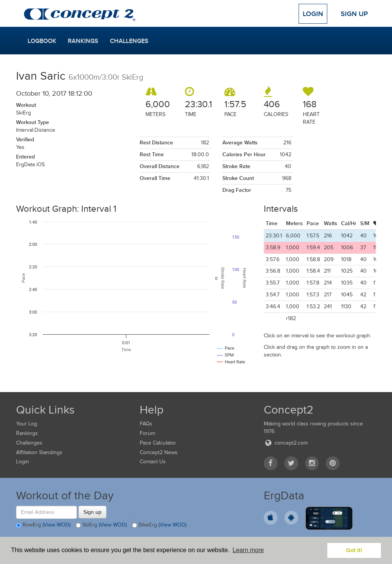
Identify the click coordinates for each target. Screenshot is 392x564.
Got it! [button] (354, 550)
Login (313, 14)
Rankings (83, 41)
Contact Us (153, 462)
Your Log (27, 424)
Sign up (92, 512)
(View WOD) (56, 525)
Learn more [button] (248, 550)
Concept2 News (159, 452)
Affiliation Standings (39, 452)
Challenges (129, 41)
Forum (147, 433)
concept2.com (286, 443)
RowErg (43, 525)
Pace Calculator (158, 443)
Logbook (42, 41)
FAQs (146, 424)
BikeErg (159, 525)
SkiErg (101, 525)
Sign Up (354, 14)
